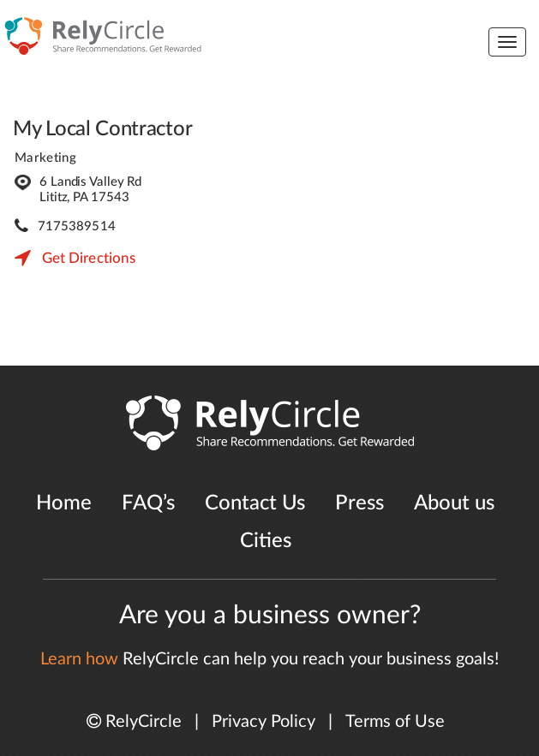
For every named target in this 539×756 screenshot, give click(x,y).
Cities (266, 541)
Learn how (79, 659)
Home (64, 503)
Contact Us (255, 503)
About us (454, 503)
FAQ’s (148, 503)
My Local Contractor (102, 129)
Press (359, 503)
